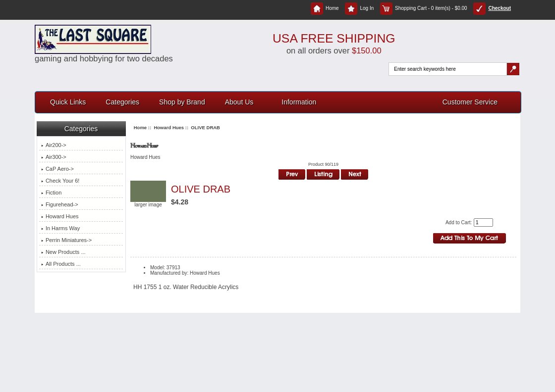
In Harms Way (60, 228)
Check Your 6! (60, 181)
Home (325, 8)
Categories (122, 102)
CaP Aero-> (57, 169)
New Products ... (63, 252)
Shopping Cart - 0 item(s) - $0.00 (424, 8)
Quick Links (68, 102)
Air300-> (54, 157)
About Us (239, 102)
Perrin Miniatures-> (66, 240)
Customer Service (470, 102)
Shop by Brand (182, 102)
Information (299, 102)
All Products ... (61, 264)
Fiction (51, 193)
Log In (359, 8)
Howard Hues (169, 127)
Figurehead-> (60, 204)
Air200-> (54, 145)
